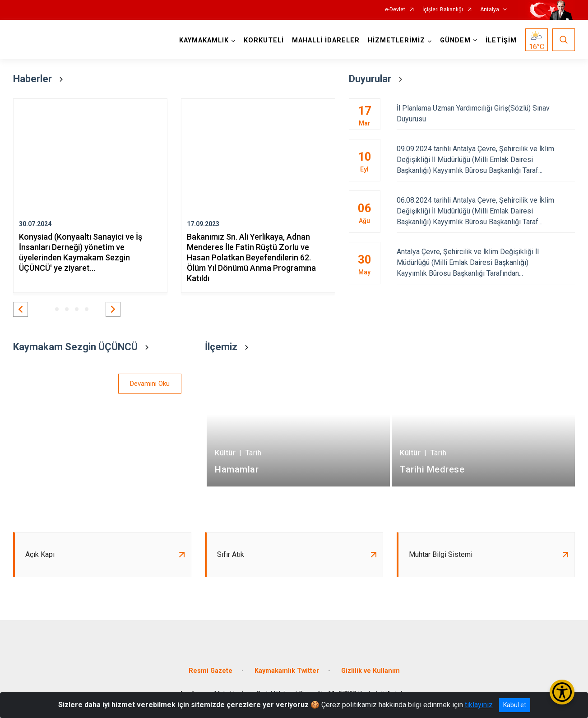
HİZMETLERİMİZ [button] (396, 40)
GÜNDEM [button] (455, 40)
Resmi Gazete (211, 671)
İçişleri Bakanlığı (443, 10)
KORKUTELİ (264, 40)
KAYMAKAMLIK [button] (204, 40)
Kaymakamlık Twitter (287, 671)
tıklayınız (479, 705)
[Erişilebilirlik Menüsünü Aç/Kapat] (562, 692)
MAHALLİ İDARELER (326, 40)
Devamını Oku (150, 384)
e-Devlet (395, 10)
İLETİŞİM (501, 40)
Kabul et (515, 705)
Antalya (490, 10)
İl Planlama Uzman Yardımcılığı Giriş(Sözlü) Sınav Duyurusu (486, 113)
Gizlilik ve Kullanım (370, 671)
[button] (21, 309)
